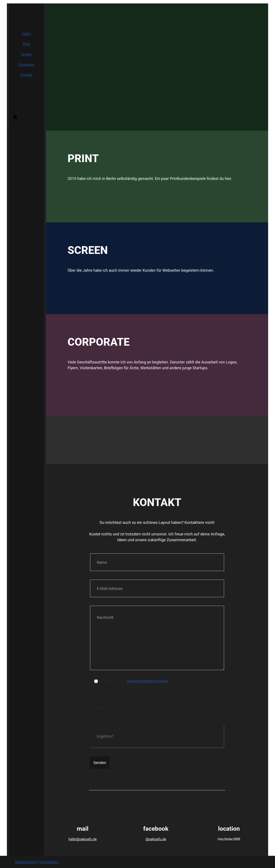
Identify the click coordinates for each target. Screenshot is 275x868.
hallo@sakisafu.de (83, 839)
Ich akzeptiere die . (134, 681)
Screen (27, 54)
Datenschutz (26, 862)
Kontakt (27, 75)
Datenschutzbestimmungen (147, 681)
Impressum (49, 862)
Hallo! (27, 34)
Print (26, 44)
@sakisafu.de (156, 839)
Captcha (97, 708)
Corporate (27, 65)
